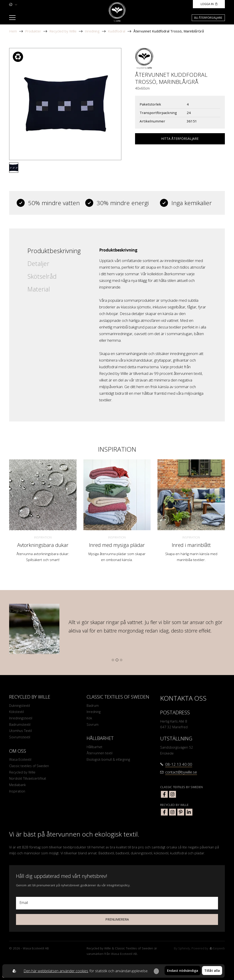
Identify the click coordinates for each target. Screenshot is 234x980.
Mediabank (18, 787)
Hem (13, 31)
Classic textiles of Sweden (30, 767)
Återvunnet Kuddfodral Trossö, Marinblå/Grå (169, 31)
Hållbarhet (95, 748)
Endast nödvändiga (183, 971)
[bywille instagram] (173, 812)
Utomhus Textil (21, 731)
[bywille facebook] (164, 812)
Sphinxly (183, 948)
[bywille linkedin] (189, 812)
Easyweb (217, 948)
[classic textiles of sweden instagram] (173, 794)
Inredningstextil (21, 718)
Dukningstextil (20, 705)
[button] (113, 660)
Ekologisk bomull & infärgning (109, 761)
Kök (89, 718)
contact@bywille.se (181, 772)
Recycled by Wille (63, 31)
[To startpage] (117, 12)
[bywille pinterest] (181, 812)
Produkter (33, 31)
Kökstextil (17, 712)
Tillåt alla (212, 971)
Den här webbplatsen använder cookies (55, 971)
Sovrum (93, 725)
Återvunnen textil (100, 754)
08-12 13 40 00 (179, 764)
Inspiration (43, 537)
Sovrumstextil (20, 738)
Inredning (92, 31)
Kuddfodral (117, 31)
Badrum (93, 705)
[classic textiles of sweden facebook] (164, 794)
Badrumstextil (20, 725)
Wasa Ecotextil (20, 761)
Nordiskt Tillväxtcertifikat (28, 780)
